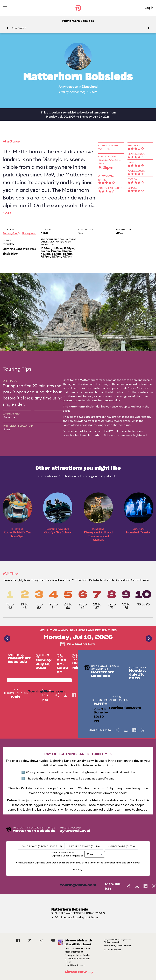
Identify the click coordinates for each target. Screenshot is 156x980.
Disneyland (90, 87)
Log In (149, 8)
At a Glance (19, 28)
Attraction (70, 87)
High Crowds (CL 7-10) (122, 846)
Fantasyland (10, 233)
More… (8, 213)
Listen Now (80, 972)
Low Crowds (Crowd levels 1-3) (41, 846)
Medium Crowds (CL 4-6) (85, 846)
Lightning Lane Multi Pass (19, 249)
